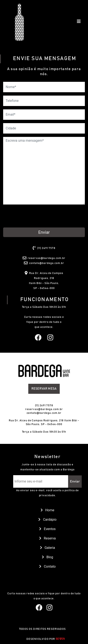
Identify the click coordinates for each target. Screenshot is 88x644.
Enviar (44, 232)
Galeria (48, 548)
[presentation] (35, 216)
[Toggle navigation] (79, 22)
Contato (47, 566)
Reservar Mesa (44, 389)
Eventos (47, 529)
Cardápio (47, 520)
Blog (48, 557)
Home (47, 510)
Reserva (47, 538)
